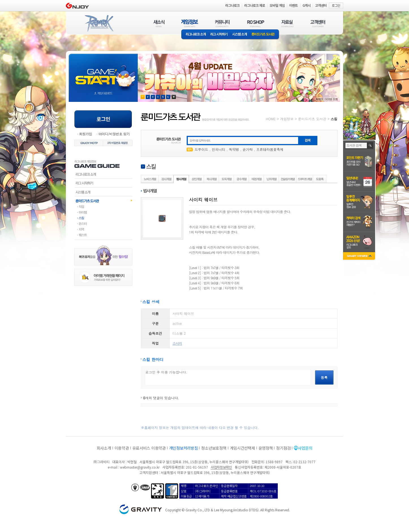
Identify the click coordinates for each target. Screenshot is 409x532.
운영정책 (266, 448)
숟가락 (248, 149)
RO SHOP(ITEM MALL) (256, 23)
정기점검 (283, 448)
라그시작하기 (103, 183)
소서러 (177, 343)
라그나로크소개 (195, 35)
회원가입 (85, 134)
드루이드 (201, 149)
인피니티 (219, 149)
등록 (324, 377)
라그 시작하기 (219, 35)
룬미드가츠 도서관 (264, 35)
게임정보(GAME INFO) (190, 23)
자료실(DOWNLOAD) (287, 23)
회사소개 (104, 448)
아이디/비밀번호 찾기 (114, 134)
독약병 (234, 149)
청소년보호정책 (214, 448)
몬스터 (103, 224)
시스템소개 (240, 35)
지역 (103, 229)
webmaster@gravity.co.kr (140, 467)
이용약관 (122, 448)
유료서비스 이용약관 (149, 448)
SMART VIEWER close (360, 257)
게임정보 (287, 119)
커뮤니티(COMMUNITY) (222, 23)
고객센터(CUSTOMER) (318, 23)
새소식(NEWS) (159, 23)
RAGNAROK (99, 23)
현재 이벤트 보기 (174, 97)
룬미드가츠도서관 (103, 201)
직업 (103, 207)
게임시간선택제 (243, 448)
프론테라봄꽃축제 (270, 149)
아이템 (103, 212)
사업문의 (305, 448)
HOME (271, 119)
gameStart (103, 73)
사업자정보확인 (221, 467)
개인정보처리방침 (184, 448)
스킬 (103, 218)
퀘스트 (103, 235)
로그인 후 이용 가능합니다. (228, 377)
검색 (370, 145)
